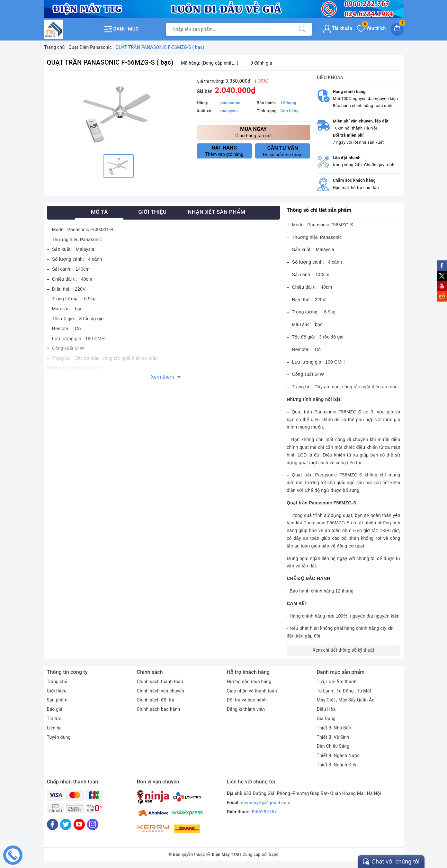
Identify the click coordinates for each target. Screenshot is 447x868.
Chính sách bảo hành (159, 709)
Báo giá (55, 709)
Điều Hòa (326, 709)
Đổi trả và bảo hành (247, 700)
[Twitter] (66, 824)
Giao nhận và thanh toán (252, 691)
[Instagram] (93, 824)
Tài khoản (338, 28)
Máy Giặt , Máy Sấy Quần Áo (346, 700)
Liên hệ (54, 728)
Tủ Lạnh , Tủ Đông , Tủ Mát (344, 691)
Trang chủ (57, 682)
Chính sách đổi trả (156, 700)
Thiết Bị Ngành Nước (338, 755)
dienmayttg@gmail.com (266, 803)
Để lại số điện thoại (283, 151)
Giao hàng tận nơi (253, 132)
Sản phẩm (57, 700)
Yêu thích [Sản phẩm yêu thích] (371, 28)
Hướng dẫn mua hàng (249, 682)
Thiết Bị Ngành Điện (337, 765)
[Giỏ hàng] (397, 29)
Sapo (274, 854)
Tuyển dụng (59, 737)
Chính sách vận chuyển (161, 691)
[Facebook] (53, 824)
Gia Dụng (326, 719)
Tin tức (54, 719)
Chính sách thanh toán (160, 682)
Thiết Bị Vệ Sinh (333, 737)
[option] (119, 113)
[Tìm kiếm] (302, 29)
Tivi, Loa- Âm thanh (337, 682)
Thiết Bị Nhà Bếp (334, 728)
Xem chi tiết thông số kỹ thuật (344, 650)
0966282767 (264, 812)
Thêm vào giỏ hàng (224, 151)
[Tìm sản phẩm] (229, 29)
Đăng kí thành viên (246, 709)
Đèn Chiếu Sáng (333, 746)
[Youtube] (79, 824)
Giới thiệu (57, 691)
